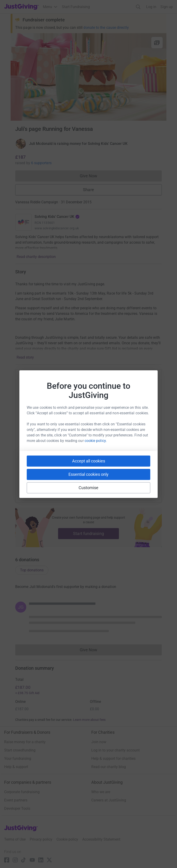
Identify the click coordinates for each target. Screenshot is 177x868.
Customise (89, 488)
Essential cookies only (88, 474)
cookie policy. (96, 441)
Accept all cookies (89, 461)
